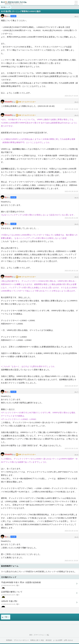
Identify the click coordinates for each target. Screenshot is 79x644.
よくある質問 (58, 640)
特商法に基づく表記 (37, 640)
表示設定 (49, 640)
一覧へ (6, 617)
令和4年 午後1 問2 (39, 604)
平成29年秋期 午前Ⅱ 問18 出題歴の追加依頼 (39, 585)
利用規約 (9, 640)
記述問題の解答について (39, 594)
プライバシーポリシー (21, 640)
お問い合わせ (68, 640)
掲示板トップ (5, 7)
